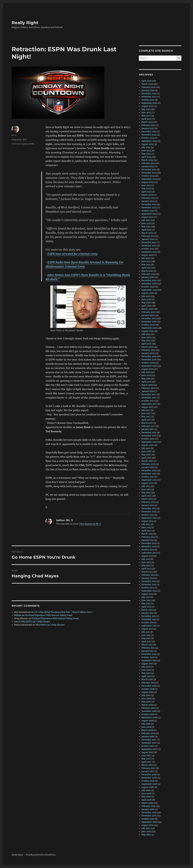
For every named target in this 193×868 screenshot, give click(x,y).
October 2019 (148, 325)
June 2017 (146, 413)
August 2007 (147, 752)
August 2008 (147, 721)
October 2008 (148, 714)
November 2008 (149, 711)
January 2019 (148, 353)
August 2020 (147, 293)
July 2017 (146, 410)
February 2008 (148, 733)
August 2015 (147, 483)
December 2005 (149, 813)
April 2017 (146, 420)
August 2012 (147, 594)
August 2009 (148, 692)
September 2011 (149, 626)
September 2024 (149, 141)
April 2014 (146, 531)
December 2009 (149, 686)
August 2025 (147, 106)
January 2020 (148, 315)
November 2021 (149, 246)
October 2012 (148, 588)
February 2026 (148, 87)
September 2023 (149, 179)
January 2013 (148, 578)
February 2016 (148, 464)
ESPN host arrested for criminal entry (73, 254)
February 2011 (148, 648)
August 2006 (148, 787)
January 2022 (148, 239)
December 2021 (149, 242)
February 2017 (148, 426)
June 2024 (146, 151)
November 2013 (149, 547)
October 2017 (148, 401)
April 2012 (146, 607)
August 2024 (147, 144)
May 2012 (146, 604)
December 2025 (149, 94)
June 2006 (146, 794)
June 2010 (146, 670)
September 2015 (149, 480)
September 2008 (149, 718)
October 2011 (148, 623)
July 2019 (146, 334)
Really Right (25, 23)
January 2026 (148, 90)
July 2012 (146, 597)
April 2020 (146, 306)
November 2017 (149, 398)
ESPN (31, 144)
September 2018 (149, 366)
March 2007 (147, 765)
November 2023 (149, 173)
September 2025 (149, 103)
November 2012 (149, 585)
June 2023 (146, 185)
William (18, 615)
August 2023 (147, 182)
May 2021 (146, 265)
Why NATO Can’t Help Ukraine (36, 622)
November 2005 (149, 816)
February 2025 (148, 125)
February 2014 (148, 537)
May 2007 (146, 759)
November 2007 (149, 743)
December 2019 (149, 318)
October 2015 (148, 477)
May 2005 (146, 835)
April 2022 (146, 230)
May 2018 (146, 379)
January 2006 (148, 809)
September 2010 (149, 661)
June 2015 (146, 490)
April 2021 (146, 268)
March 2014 (147, 534)
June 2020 (146, 299)
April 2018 (146, 382)
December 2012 (149, 581)
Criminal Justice (20, 144)
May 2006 (146, 797)
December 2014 (149, 509)
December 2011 (149, 616)
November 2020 (149, 284)
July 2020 (146, 296)
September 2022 (149, 214)
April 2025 (146, 119)
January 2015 (148, 505)
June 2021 (146, 261)
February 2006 (148, 806)
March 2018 (147, 385)
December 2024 (149, 132)
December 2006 (149, 775)
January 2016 (148, 467)
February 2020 (148, 312)
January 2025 (148, 128)
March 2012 (147, 610)
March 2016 (147, 461)
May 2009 (146, 702)
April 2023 (146, 192)
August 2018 (147, 369)
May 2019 (146, 341)
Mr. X (14, 135)
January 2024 (148, 166)
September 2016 (149, 442)
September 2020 (149, 290)
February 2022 (148, 236)
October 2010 (148, 657)
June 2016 (146, 451)
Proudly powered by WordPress (41, 855)
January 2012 (148, 613)
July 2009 (146, 695)
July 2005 (146, 828)
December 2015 (149, 470)
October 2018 (148, 363)
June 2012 (146, 600)
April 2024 (146, 157)
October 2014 (148, 515)
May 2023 (146, 189)
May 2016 (146, 455)
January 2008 (148, 737)
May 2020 (146, 303)
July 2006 (146, 790)
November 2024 (149, 135)
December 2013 (149, 543)
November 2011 (149, 619)
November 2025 (149, 97)
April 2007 (146, 762)
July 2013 (146, 559)
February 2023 (148, 198)
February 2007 (148, 768)
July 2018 (146, 372)
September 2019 (149, 328)
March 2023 (147, 195)
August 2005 (147, 825)
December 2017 (149, 394)
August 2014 (147, 521)
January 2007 (148, 771)
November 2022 (149, 208)
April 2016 (146, 458)
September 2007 (149, 749)
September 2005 (149, 822)
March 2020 (147, 309)
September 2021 (149, 252)
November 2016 (149, 436)
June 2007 (146, 756)
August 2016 (147, 445)
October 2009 (148, 689)
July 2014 (146, 524)
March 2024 (147, 160)
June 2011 (146, 635)
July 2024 (146, 147)
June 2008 (146, 727)
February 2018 (148, 388)
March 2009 (147, 705)
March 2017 (147, 423)
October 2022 (148, 211)
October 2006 (148, 781)
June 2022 (146, 223)
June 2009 (146, 699)
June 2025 (146, 113)
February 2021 (148, 274)
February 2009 (148, 708)
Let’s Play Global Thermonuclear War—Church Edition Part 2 (63, 612)
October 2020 (148, 287)
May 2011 (146, 638)
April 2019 (146, 344)
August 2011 (147, 629)
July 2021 (146, 258)
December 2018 (149, 356)
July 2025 (146, 109)
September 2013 (149, 553)
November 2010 (149, 654)
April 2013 (146, 569)
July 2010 (146, 667)
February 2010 (148, 683)
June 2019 (146, 337)
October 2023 (148, 176)
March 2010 (147, 680)
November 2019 (149, 322)
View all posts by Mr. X (90, 524)
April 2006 (146, 800)
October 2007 (148, 746)
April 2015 (146, 496)
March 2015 (147, 499)
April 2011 (146, 642)
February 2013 (148, 575)
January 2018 (148, 391)
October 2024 (148, 138)
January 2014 (148, 540)
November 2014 (149, 512)
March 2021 (147, 271)
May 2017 (146, 417)
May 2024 (146, 154)
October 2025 (148, 100)
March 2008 (147, 730)
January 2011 (147, 651)
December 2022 (149, 204)
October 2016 (148, 439)
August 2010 (147, 664)
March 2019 (147, 347)
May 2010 (146, 673)
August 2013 (147, 556)
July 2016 (146, 448)
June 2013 (146, 562)
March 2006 (147, 803)
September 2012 (149, 591)
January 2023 (148, 201)
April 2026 (146, 81)
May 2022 (146, 227)
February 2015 (148, 502)
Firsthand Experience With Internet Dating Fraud (49, 615)
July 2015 (146, 486)
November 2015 (149, 474)
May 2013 (146, 566)
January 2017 (148, 429)
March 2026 (147, 84)
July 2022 (146, 220)
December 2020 (149, 280)
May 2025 (146, 116)
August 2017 (147, 407)
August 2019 (147, 331)
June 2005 (146, 832)
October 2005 (148, 819)
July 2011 (146, 632)
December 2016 (149, 432)
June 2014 (146, 528)
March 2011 (147, 645)
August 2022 (147, 217)
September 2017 (149, 404)
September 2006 (149, 784)
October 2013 (148, 550)
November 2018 (149, 360)
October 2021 (148, 249)
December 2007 (149, 740)
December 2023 (149, 170)
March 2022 (147, 233)
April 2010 (146, 676)
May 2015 (146, 493)
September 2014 (149, 518)
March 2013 (147, 572)
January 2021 (148, 277)
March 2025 (147, 122)
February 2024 (148, 163)
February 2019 (148, 350)
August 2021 (147, 255)
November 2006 (149, 778)
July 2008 (146, 724)
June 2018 (146, 375)
